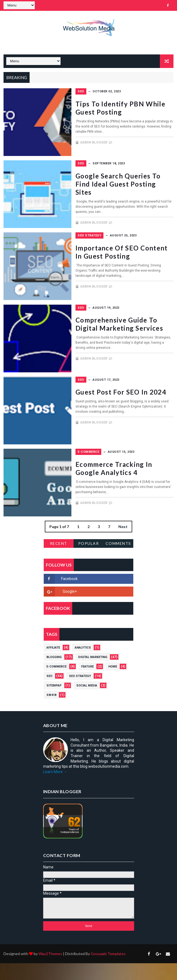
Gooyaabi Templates (108, 970)
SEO (111, 91)
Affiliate (53, 664)
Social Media (87, 702)
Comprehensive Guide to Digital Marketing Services (137, 342)
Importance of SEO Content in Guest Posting (137, 268)
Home (113, 683)
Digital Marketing (93, 674)
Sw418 (51, 712)
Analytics (83, 664)
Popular (89, 560)
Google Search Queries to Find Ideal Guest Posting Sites (138, 190)
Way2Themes (50, 970)
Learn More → (55, 789)
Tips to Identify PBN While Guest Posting (134, 112)
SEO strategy (119, 247)
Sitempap (54, 702)
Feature (87, 683)
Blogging (54, 674)
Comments (118, 560)
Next (123, 543)
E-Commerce (118, 467)
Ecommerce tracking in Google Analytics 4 (136, 487)
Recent (59, 560)
